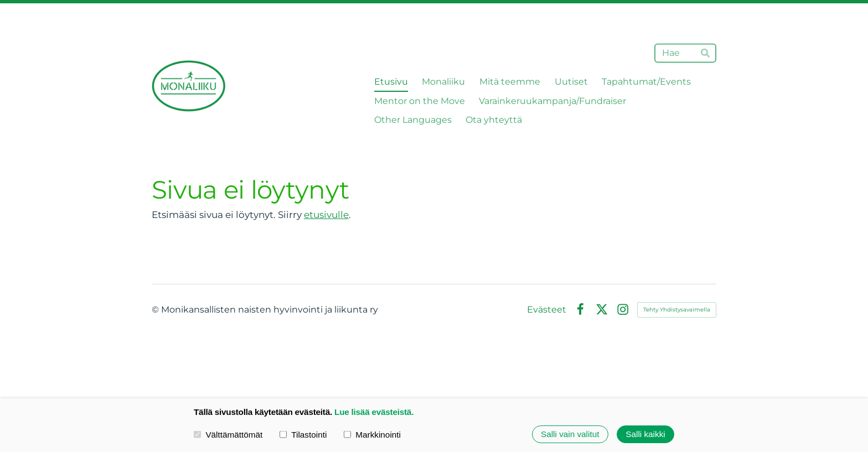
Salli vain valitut (570, 434)
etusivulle (326, 215)
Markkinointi (372, 434)
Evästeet (547, 310)
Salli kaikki (645, 434)
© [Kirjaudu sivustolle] (156, 310)
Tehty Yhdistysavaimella (677, 310)
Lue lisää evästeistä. (374, 412)
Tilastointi (303, 434)
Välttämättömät (228, 434)
